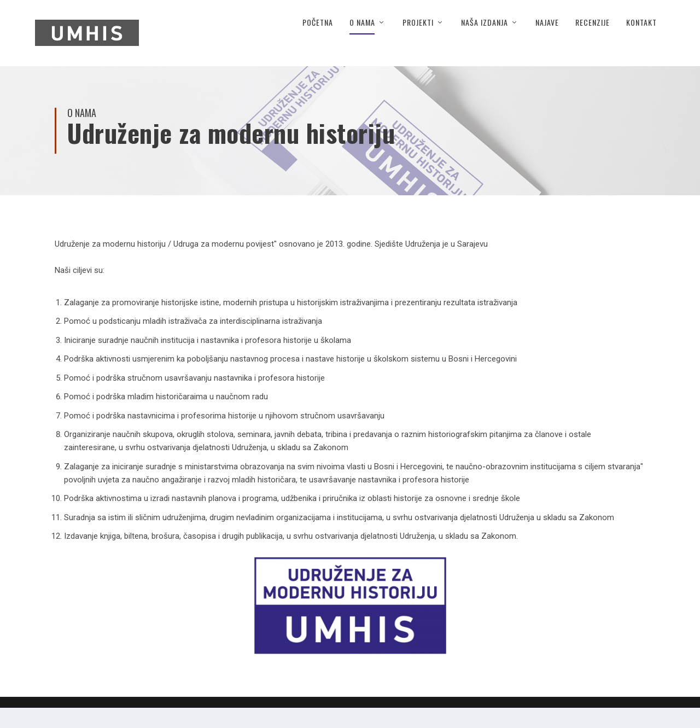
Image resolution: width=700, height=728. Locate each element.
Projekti (418, 43)
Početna (318, 43)
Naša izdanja (485, 43)
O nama (362, 43)
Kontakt (641, 43)
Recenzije (593, 43)
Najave (547, 43)
